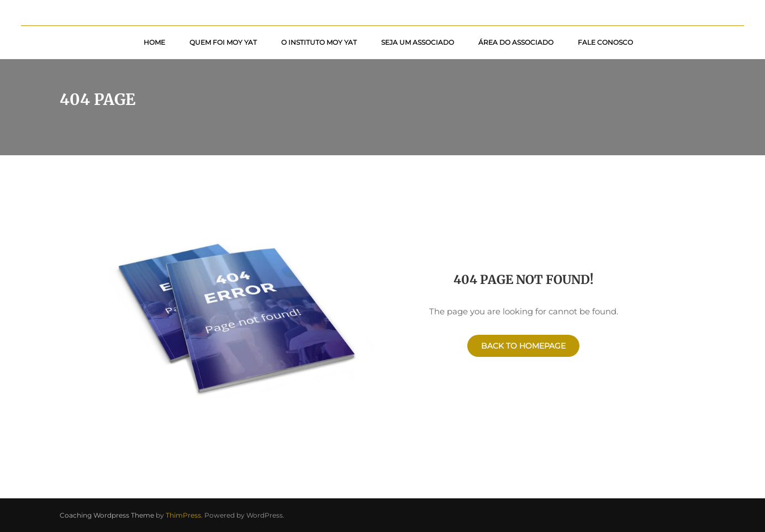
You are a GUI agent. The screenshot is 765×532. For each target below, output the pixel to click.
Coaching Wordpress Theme (107, 515)
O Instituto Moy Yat (319, 42)
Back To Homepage (523, 346)
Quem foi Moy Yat (223, 42)
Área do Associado (516, 42)
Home (154, 42)
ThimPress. (184, 515)
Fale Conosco (605, 42)
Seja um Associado (418, 42)
